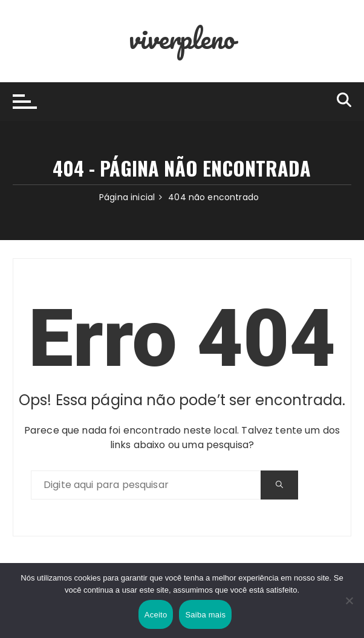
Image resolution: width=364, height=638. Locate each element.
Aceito (156, 615)
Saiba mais (205, 615)
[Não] (349, 601)
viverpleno (182, 38)
